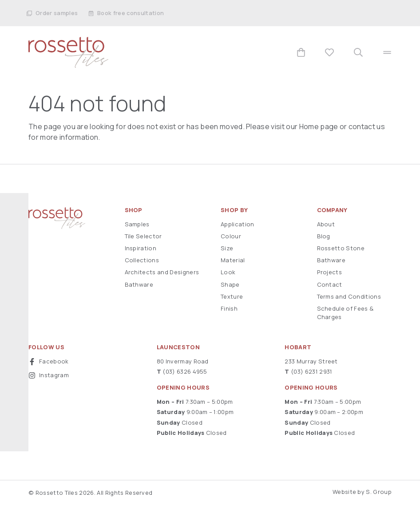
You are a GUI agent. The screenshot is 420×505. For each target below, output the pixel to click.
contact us (367, 126)
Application (238, 224)
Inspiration (141, 248)
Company (332, 210)
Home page (319, 126)
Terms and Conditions (349, 296)
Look (228, 272)
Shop (134, 210)
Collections (142, 260)
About (326, 224)
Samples (137, 224)
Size (227, 248)
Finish (229, 308)
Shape (230, 284)
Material (233, 260)
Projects (330, 272)
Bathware (139, 284)
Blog (324, 236)
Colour (231, 236)
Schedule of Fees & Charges (345, 313)
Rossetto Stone (341, 248)
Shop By (234, 210)
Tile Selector (143, 236)
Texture (232, 296)
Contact (330, 284)
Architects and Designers (162, 272)
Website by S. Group (362, 492)
